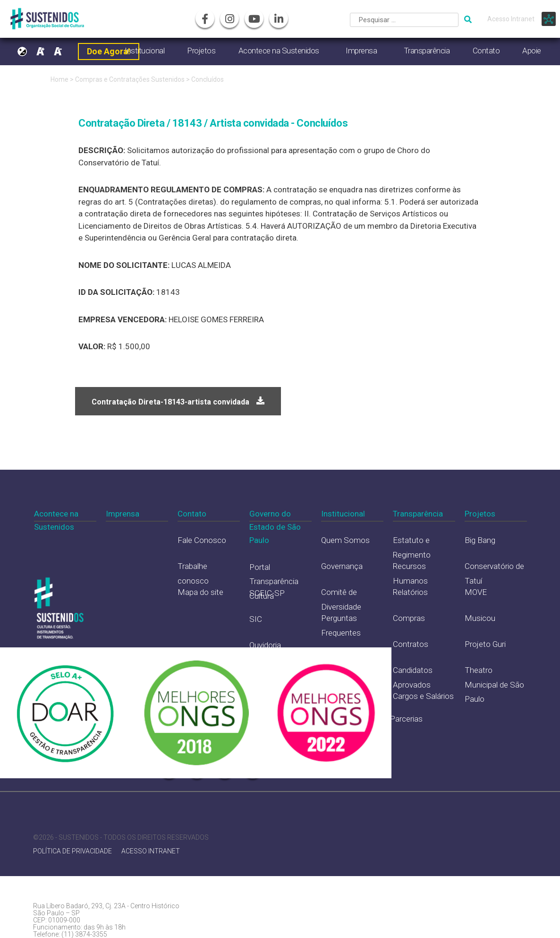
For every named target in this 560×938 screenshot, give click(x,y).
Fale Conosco (202, 540)
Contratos (411, 644)
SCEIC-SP (267, 593)
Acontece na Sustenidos (279, 51)
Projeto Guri (485, 644)
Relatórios (410, 592)
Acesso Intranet (511, 19)
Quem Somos (345, 540)
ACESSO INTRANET (151, 851)
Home (59, 79)
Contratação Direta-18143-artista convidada (170, 402)
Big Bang (480, 540)
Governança (342, 566)
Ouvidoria (265, 645)
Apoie (532, 51)
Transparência (427, 51)
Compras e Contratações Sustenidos (131, 79)
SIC (256, 619)
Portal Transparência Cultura (274, 581)
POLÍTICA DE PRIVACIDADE (72, 851)
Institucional (343, 514)
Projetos (201, 51)
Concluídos (208, 79)
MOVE (476, 592)
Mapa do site (200, 592)
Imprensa (361, 51)
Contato (486, 51)
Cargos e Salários (423, 696)
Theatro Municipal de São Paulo (494, 684)
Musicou (480, 618)
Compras (409, 618)
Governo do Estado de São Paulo (275, 527)
